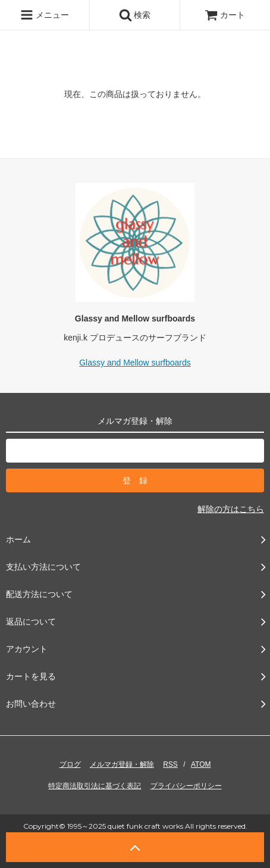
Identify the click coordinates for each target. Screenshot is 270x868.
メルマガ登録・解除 (122, 764)
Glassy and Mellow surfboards (135, 363)
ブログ (70, 764)
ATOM (201, 764)
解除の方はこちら (231, 509)
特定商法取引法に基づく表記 (95, 786)
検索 (135, 15)
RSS (170, 764)
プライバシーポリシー (186, 786)
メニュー (45, 15)
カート (225, 15)
